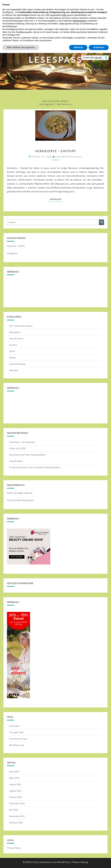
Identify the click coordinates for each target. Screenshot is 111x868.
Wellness (14, 370)
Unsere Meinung (17, 364)
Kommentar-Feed (18, 739)
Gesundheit (15, 332)
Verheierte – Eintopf (56, 151)
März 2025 (14, 772)
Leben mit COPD (17, 448)
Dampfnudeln (16, 461)
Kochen (13, 345)
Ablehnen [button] (78, 47)
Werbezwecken (79, 21)
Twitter (22, 246)
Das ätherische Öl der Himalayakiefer (28, 455)
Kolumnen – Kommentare (22, 442)
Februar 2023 (16, 797)
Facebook (12, 246)
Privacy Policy (14, 848)
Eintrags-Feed (16, 732)
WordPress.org (17, 745)
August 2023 (15, 791)
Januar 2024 (15, 784)
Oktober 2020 (16, 823)
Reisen (13, 358)
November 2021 (17, 816)
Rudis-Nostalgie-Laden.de (20, 493)
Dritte (64, 15)
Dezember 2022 (17, 803)
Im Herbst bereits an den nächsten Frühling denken (35, 467)
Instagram (12, 253)
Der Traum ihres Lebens (21, 326)
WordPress (64, 862)
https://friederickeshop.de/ (20, 500)
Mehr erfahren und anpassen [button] (21, 47)
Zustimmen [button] (99, 47)
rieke (59, 157)
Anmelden (14, 726)
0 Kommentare (74, 157)
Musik (12, 351)
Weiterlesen (56, 199)
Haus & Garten (16, 338)
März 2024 (14, 778)
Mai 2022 (14, 810)
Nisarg (84, 862)
